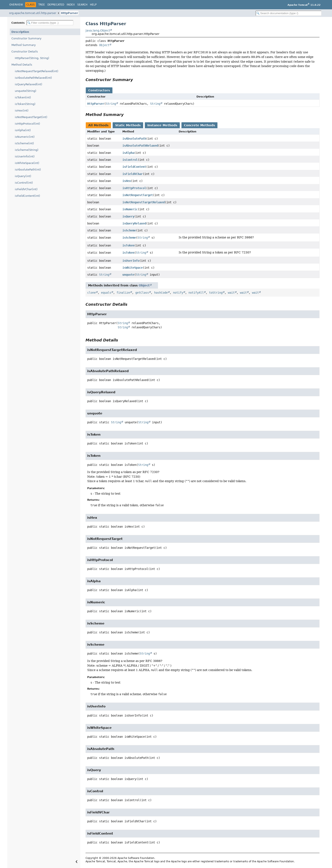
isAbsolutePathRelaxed (140, 146)
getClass (142, 293)
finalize (123, 293)
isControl (130, 160)
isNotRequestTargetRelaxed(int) (37, 71)
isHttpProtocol (134, 188)
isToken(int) (23, 97)
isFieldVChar (133, 174)
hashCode (161, 293)
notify (178, 293)
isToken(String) (25, 104)
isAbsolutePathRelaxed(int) (33, 78)
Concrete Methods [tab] (199, 125)
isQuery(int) (23, 176)
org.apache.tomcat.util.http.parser (33, 13)
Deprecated (56, 5)
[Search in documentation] (289, 13)
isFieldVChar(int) (26, 189)
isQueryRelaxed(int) (28, 84)
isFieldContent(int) (27, 196)
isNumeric (130, 209)
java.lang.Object (98, 30)
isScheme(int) (24, 143)
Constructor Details (25, 52)
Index (71, 5)
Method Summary (24, 45)
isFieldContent (134, 167)
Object (104, 45)
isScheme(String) (27, 150)
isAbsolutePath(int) (28, 170)
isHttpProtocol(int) (27, 124)
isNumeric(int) (25, 137)
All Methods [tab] (98, 125)
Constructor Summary (26, 38)
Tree (42, 5)
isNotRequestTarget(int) (31, 117)
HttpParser (69, 13)
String (111, 104)
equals (106, 293)
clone (91, 293)
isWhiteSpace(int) (27, 163)
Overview (16, 5)
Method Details (22, 65)
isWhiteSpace (133, 268)
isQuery (128, 216)
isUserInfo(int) (25, 156)
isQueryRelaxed (134, 223)
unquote (128, 275)
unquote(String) (26, 91)
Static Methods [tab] (128, 125)
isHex (127, 181)
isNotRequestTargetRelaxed (144, 202)
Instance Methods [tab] (162, 125)
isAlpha (128, 153)
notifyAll (196, 293)
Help (93, 5)
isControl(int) (24, 183)
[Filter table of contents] (50, 23)
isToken (128, 245)
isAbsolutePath (134, 139)
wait (231, 293)
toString (216, 293)
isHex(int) (22, 111)
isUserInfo (131, 261)
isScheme (129, 230)
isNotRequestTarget (138, 195)
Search (82, 5)
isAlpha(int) (23, 130)
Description (20, 32)
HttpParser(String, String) (32, 58)
